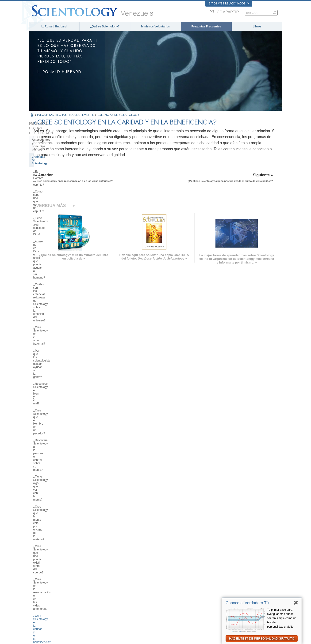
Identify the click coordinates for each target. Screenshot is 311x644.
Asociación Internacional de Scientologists (237, 592)
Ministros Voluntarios (156, 26)
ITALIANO (89, 591)
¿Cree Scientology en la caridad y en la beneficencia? (54, 301)
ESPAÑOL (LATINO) (95, 578)
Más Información (154, 592)
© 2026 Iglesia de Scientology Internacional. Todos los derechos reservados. (73, 639)
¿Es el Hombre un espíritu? (50, 154)
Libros (257, 26)
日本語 (35, 588)
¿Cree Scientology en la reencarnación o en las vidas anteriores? (51, 289)
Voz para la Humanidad (158, 569)
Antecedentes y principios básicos (49, 137)
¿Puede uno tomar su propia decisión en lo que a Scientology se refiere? (55, 346)
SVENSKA (89, 573)
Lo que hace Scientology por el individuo (53, 397)
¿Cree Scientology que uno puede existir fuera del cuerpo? (55, 277)
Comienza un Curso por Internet (231, 583)
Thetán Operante (43, 441)
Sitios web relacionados (229, 4)
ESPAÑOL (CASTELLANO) (99, 582)
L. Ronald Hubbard (54, 26)
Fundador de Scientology (49, 388)
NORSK (88, 569)
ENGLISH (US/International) (47, 564)
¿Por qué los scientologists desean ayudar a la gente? (55, 216)
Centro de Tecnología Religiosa (53, 494)
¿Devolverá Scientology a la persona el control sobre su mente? (55, 247)
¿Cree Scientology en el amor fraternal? (52, 206)
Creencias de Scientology (49, 146)
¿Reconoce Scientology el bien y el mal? (55, 226)
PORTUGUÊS (91, 596)
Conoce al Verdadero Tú (247, 603)
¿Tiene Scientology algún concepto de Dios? (55, 172)
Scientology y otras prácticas (52, 472)
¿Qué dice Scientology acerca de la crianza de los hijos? (54, 335)
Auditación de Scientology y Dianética (51, 425)
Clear (35, 433)
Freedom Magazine (224, 597)
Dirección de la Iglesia (47, 487)
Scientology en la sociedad (50, 518)
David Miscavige (222, 579)
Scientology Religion (225, 574)
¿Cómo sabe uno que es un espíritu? (51, 162)
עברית (36, 583)
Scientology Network (225, 569)
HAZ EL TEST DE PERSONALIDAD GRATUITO (262, 638)
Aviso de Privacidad (209, 639)
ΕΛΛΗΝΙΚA (90, 587)
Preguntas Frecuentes (206, 26)
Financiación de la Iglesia (49, 511)
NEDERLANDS (40, 601)
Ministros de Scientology (49, 448)
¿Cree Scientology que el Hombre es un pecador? (55, 237)
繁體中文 (36, 597)
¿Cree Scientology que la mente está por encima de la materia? (53, 267)
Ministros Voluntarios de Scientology (234, 588)
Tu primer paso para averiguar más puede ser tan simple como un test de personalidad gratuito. (282, 618)
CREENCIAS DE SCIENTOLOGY (118, 115)
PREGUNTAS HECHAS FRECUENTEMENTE (66, 115)
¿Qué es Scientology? (105, 26)
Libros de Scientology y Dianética (54, 406)
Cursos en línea (154, 588)
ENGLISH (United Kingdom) (47, 569)
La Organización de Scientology (53, 480)
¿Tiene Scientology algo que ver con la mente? (54, 257)
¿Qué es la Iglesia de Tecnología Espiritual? (54, 503)
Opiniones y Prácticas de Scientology (49, 464)
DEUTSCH (37, 606)
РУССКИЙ (37, 592)
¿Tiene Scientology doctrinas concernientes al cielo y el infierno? (55, 358)
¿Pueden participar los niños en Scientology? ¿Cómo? (53, 325)
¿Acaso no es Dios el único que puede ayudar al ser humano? (53, 183)
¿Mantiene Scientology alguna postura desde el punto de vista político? (53, 313)
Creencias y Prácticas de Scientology (166, 565)
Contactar (150, 597)
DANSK (36, 573)
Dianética (218, 565)
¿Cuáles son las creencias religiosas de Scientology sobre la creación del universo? (54, 194)
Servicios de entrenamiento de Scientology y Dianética (52, 414)
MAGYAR (89, 564)
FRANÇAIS (38, 578)
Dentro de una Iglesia (46, 455)
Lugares (150, 601)
